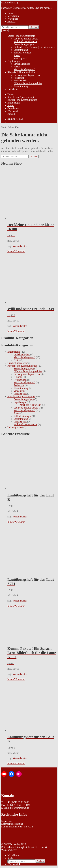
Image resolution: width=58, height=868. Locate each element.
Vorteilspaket (20, 58)
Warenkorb (13, 19)
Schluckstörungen (23, 53)
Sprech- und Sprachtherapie (21, 36)
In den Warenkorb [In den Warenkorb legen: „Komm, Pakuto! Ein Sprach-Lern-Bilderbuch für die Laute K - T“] (16, 679)
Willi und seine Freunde (26, 41)
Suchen (34, 27)
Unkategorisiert (15, 427)
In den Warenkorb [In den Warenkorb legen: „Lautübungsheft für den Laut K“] (16, 764)
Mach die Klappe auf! (24, 69)
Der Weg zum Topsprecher (27, 75)
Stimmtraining (21, 50)
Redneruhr (19, 78)
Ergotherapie (14, 61)
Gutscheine (13, 89)
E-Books (18, 377)
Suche (10, 858)
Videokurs (19, 391)
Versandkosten (20, 246)
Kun (3, 827)
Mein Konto (13, 16)
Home (10, 13)
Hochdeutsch (20, 81)
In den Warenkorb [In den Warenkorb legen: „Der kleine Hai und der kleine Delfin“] (16, 251)
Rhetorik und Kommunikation (22, 100)
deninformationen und (17, 827)
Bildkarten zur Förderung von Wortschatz (34, 47)
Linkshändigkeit (22, 64)
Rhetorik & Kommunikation (21, 72)
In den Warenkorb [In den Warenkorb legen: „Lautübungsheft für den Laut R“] (16, 522)
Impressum (7, 821)
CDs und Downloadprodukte (28, 83)
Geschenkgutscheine (18, 363)
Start (4, 127)
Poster (17, 55)
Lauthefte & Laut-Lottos (26, 39)
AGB (30, 827)
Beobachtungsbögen (24, 44)
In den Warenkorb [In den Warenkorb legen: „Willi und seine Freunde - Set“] (16, 331)
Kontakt (11, 22)
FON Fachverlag (10, 3)
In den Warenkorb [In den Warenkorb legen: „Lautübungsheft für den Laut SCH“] (16, 606)
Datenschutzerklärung (12, 824)
